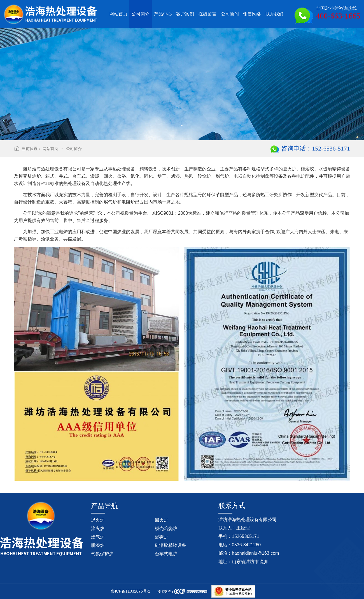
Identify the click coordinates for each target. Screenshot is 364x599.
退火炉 (98, 520)
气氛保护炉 (102, 554)
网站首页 (50, 149)
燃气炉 (98, 537)
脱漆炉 (98, 545)
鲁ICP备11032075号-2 (130, 591)
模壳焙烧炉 (166, 529)
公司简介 (74, 149)
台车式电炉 (166, 554)
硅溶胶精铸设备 (171, 545)
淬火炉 (98, 529)
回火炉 (162, 520)
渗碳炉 (162, 537)
